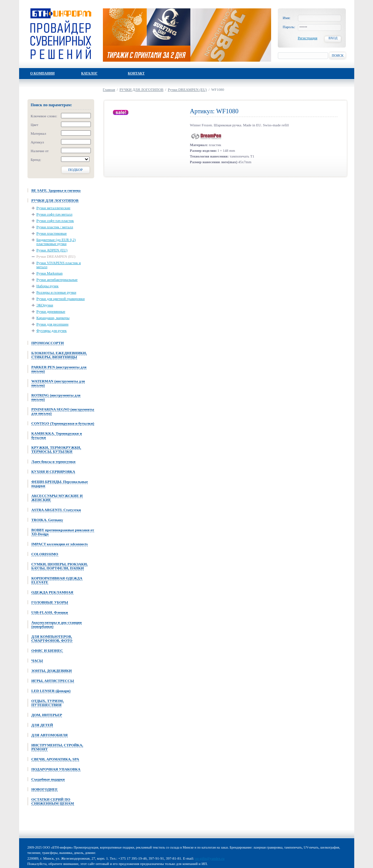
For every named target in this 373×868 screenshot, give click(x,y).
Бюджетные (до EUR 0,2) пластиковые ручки (56, 242)
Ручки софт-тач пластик (55, 221)
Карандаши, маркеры (53, 318)
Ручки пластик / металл (55, 227)
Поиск (338, 55)
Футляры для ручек (52, 330)
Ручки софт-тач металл (55, 214)
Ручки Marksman (50, 273)
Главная (109, 89)
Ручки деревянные (51, 311)
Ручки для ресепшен (53, 324)
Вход (333, 38)
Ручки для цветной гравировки (61, 299)
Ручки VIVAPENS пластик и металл (59, 265)
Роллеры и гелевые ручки (56, 292)
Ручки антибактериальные (57, 280)
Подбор (75, 170)
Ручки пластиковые (52, 233)
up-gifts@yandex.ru (210, 858)
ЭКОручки (45, 305)
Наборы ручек (48, 286)
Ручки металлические (53, 208)
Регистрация (308, 38)
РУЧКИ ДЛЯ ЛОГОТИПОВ (142, 89)
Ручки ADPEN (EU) (52, 250)
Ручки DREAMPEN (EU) (56, 256)
